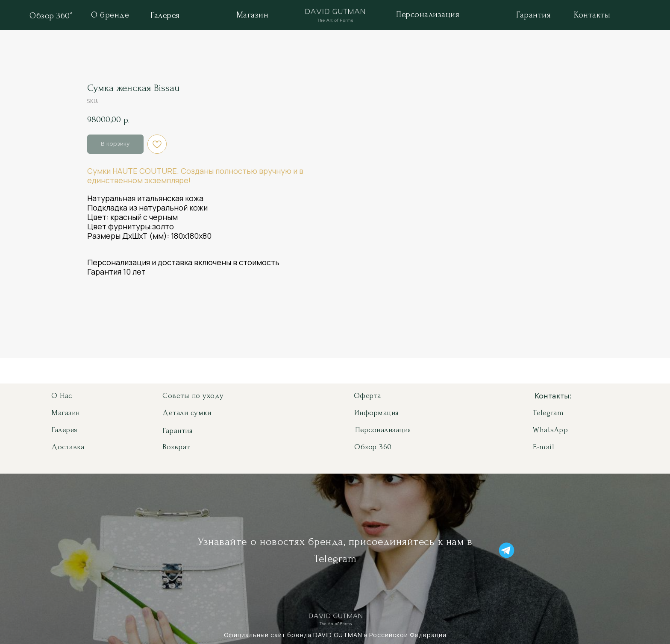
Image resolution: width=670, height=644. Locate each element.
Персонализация (428, 15)
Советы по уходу (193, 396)
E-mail (543, 447)
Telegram (548, 413)
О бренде (110, 15)
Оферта (367, 396)
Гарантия (533, 15)
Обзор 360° (51, 16)
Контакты (592, 15)
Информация (376, 413)
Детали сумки (187, 413)
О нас (62, 396)
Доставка (68, 447)
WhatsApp (550, 430)
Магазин (253, 15)
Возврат (176, 447)
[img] (335, 17)
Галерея (165, 15)
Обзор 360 (373, 447)
